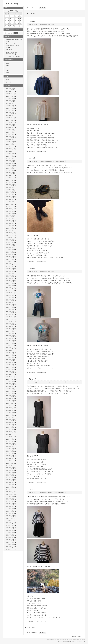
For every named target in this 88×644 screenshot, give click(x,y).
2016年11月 (10, 348)
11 (6, 21)
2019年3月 (9, 281)
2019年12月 (10, 262)
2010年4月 (9, 537)
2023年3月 (9, 168)
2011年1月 (9, 516)
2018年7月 (9, 300)
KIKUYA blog (12, 4)
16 (18, 21)
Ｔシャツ (32, 22)
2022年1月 (9, 202)
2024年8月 (9, 127)
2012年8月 (9, 470)
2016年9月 (9, 353)
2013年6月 (9, 446)
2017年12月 (10, 317)
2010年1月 (9, 545)
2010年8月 (9, 528)
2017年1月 (9, 343)
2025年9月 (9, 99)
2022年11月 (10, 178)
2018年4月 (9, 307)
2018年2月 (9, 312)
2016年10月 (10, 350)
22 (16, 23)
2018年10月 (10, 293)
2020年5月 (9, 250)
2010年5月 (9, 535)
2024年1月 (9, 144)
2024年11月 (10, 120)
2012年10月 (10, 465)
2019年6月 (9, 274)
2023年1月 (9, 173)
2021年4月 (9, 223)
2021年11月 (10, 206)
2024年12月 (10, 118)
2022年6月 (9, 190)
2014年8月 (9, 413)
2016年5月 (9, 362)
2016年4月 (9, 365)
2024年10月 (10, 123)
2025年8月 (9, 101)
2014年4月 (9, 422)
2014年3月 (9, 425)
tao (7, 50)
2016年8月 (9, 355)
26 (8, 26)
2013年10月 (10, 437)
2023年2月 (9, 170)
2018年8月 (9, 298)
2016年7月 (9, 358)
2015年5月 (9, 391)
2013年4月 (9, 451)
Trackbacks (41, 151)
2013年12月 (10, 432)
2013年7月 (9, 444)
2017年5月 (9, 334)
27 (11, 26)
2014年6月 (9, 417)
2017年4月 (9, 336)
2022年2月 (9, 199)
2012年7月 (9, 473)
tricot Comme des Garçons (47, 25)
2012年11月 (10, 463)
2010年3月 (9, 540)
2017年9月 (9, 324)
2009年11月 (10, 549)
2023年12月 (10, 147)
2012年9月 (9, 468)
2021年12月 (10, 204)
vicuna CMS (66, 640)
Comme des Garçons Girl (14, 40)
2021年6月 (9, 218)
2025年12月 (10, 91)
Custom (83, 640)
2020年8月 (9, 242)
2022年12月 (10, 175)
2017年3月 (9, 338)
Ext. (80, 640)
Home (29, 8)
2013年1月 (9, 458)
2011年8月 (9, 499)
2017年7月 (9, 329)
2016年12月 (10, 346)
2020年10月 (10, 238)
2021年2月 (9, 228)
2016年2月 (9, 369)
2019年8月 (9, 269)
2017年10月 (10, 322)
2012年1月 (9, 487)
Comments (30, 151)
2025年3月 (9, 110)
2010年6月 (9, 533)
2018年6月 (9, 302)
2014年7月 (9, 415)
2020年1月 (9, 259)
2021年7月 (9, 216)
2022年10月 (10, 180)
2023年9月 (9, 154)
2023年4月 (9, 166)
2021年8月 (9, 214)
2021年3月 (9, 226)
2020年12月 (10, 233)
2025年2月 (9, 113)
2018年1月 (9, 314)
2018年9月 (9, 295)
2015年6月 (9, 389)
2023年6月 (9, 161)
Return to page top (77, 636)
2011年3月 (9, 511)
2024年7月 (9, 130)
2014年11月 (10, 406)
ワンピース (32, 379)
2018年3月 (9, 310)
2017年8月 (9, 326)
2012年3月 (9, 482)
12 (8, 21)
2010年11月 (10, 521)
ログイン (9, 82)
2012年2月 (9, 485)
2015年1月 (9, 401)
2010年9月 (9, 525)
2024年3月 (9, 139)
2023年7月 (9, 158)
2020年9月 (9, 240)
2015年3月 (9, 396)
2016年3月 (9, 367)
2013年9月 (9, 439)
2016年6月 (9, 360)
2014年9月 (9, 410)
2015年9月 (9, 382)
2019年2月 (9, 283)
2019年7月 (9, 271)
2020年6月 (9, 247)
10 (21, 19)
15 (16, 21)
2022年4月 (9, 194)
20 (11, 23)
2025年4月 (9, 108)
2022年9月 (9, 182)
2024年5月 (9, 134)
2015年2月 (9, 398)
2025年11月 (10, 94)
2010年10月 (10, 523)
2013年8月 (9, 441)
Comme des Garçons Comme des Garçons (52, 161)
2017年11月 (10, 319)
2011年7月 (9, 501)
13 (11, 21)
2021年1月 (9, 230)
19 (8, 23)
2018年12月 (10, 288)
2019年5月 (9, 276)
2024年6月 (9, 132)
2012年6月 (9, 475)
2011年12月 (10, 489)
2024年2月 (9, 142)
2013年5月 (9, 449)
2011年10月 (10, 494)
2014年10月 (10, 408)
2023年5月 (9, 163)
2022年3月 (9, 197)
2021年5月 (9, 221)
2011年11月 (10, 492)
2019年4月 (9, 278)
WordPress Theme (74, 640)
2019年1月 (9, 286)
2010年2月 (9, 542)
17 (21, 21)
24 (21, 23)
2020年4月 (9, 252)
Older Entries (31, 627)
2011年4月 (9, 509)
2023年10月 (10, 151)
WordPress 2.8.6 (58, 640)
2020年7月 (9, 245)
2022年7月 (9, 187)
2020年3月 (9, 254)
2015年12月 (10, 374)
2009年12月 (10, 547)
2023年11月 (10, 149)
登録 (8, 80)
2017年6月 (9, 331)
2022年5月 (9, 192)
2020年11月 (10, 235)
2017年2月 (9, 341)
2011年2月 (9, 513)
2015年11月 (10, 377)
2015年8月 (9, 384)
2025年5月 (9, 106)
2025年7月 (9, 103)
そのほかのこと (11, 56)
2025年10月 (10, 96)
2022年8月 (9, 185)
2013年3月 (9, 453)
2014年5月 (9, 420)
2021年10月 (10, 209)
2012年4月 (9, 480)
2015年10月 (10, 379)
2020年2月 (9, 257)
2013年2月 (9, 456)
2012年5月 (9, 477)
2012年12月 (10, 461)
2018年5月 (9, 305)
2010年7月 (9, 530)
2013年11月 (10, 434)
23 (18, 23)
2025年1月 (9, 115)
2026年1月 (9, 89)
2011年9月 (9, 497)
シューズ (32, 158)
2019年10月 (10, 264)
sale (7, 63)
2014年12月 (10, 403)
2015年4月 (9, 393)
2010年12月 (10, 518)
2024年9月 (9, 125)
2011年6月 (9, 504)
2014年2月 (9, 427)
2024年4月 (9, 137)
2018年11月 (10, 290)
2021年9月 (9, 211)
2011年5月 (9, 506)
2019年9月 (9, 266)
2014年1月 (9, 429)
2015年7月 (9, 386)
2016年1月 (9, 372)
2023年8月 (9, 156)
